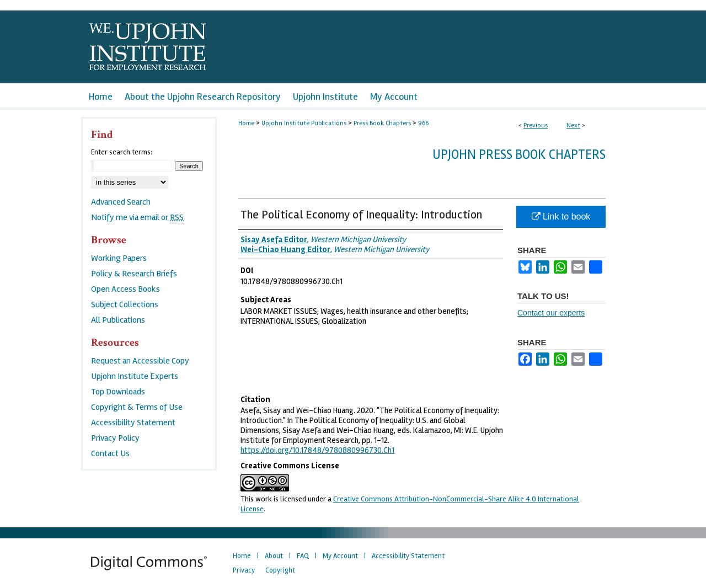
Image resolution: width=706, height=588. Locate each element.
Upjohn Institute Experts (135, 376)
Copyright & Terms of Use (137, 407)
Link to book (561, 217)
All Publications (118, 320)
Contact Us (110, 453)
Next (573, 125)
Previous (536, 125)
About (274, 556)
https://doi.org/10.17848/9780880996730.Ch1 (317, 450)
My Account (340, 556)
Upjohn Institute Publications (304, 123)
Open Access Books (125, 289)
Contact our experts (551, 313)
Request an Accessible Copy (140, 361)
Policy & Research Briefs (134, 274)
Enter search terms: (122, 152)
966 (423, 123)
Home (246, 123)
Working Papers (119, 258)
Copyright (280, 570)
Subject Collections (125, 304)
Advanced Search (121, 202)
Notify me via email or (137, 217)
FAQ (303, 556)
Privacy (244, 570)
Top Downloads (118, 392)
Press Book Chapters (382, 123)
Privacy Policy (115, 438)
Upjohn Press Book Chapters (519, 155)
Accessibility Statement (133, 423)
